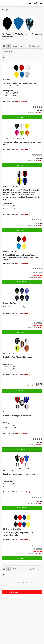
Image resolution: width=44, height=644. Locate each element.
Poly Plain (7, 80)
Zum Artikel (22, 117)
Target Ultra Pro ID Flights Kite (14, 138)
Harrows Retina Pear (11, 186)
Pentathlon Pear (9, 353)
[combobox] (19, 46)
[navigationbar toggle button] (41, 3)
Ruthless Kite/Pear (10, 303)
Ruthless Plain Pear (10, 251)
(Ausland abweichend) (23, 101)
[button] (4, 46)
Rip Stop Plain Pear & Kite (12, 529)
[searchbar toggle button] (30, 3)
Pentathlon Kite (9, 412)
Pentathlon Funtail (10, 470)
